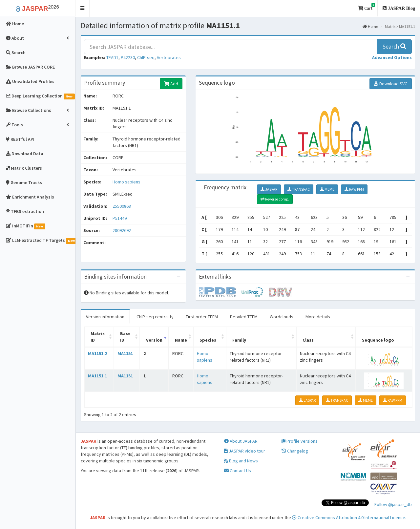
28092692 (122, 230)
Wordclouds (282, 317)
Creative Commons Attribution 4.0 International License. (349, 518)
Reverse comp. (275, 199)
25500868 (122, 206)
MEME (327, 189)
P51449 (120, 218)
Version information (105, 317)
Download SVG (391, 84)
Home (370, 26)
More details (318, 317)
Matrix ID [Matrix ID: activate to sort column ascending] (98, 337)
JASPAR (269, 189)
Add (171, 84)
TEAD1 (112, 57)
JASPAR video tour (245, 451)
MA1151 (125, 353)
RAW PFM (354, 189)
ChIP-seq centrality (155, 317)
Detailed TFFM (244, 317)
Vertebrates (169, 57)
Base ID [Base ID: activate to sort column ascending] (125, 337)
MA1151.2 (97, 353)
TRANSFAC (299, 189)
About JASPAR (241, 441)
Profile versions (300, 441)
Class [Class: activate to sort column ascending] (308, 340)
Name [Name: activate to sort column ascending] (181, 340)
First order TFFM (202, 317)
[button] (83, 8)
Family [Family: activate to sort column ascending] (239, 340)
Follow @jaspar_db (393, 504)
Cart (367, 7)
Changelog (295, 451)
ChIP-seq (146, 57)
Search (394, 46)
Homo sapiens (126, 182)
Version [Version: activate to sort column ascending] (154, 340)
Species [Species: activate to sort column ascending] (208, 340)
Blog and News (241, 461)
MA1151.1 (97, 376)
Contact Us (238, 471)
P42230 (128, 57)
